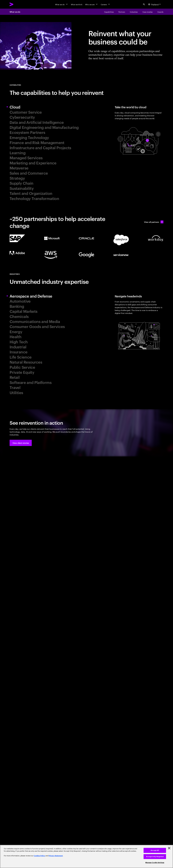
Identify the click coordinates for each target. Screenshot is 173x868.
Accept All (155, 850)
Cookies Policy (39, 856)
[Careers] (106, 4)
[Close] (169, 848)
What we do (15, 12)
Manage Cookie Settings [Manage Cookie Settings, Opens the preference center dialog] (155, 863)
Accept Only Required (155, 857)
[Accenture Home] (17, 4)
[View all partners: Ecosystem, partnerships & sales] (154, 222)
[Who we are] (92, 4)
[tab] (47, 107)
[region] (86, 856)
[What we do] (62, 4)
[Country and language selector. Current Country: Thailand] (155, 4)
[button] (21, 443)
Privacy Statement (56, 856)
